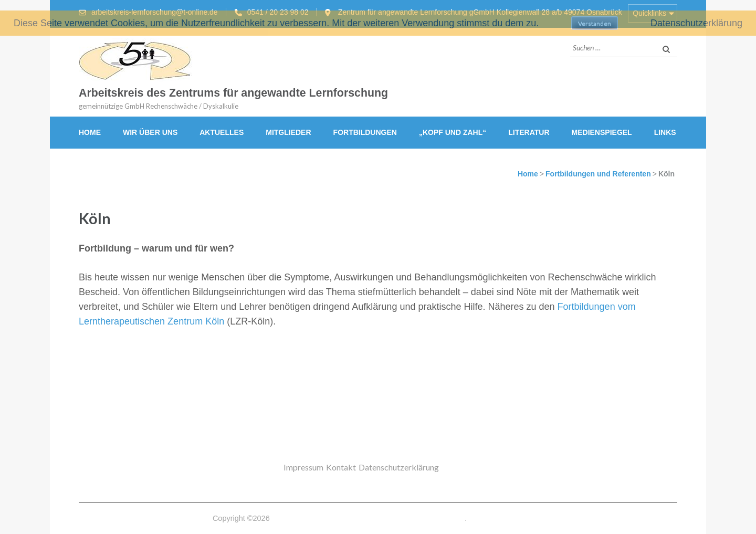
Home (90, 132)
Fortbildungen (365, 132)
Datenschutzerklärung (399, 467)
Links (665, 132)
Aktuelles (222, 132)
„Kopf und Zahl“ (453, 132)
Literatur (529, 132)
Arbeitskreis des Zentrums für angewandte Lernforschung (233, 93)
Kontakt (341, 467)
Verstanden (595, 23)
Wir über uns (150, 132)
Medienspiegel (602, 132)
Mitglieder (288, 132)
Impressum (303, 467)
